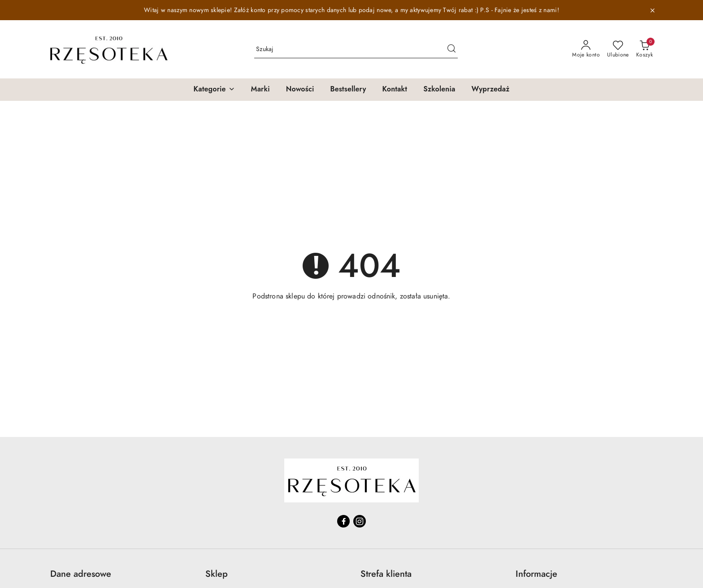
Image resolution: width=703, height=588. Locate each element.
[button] (214, 90)
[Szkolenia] (439, 90)
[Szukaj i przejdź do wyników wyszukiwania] (451, 49)
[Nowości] (300, 90)
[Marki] (260, 90)
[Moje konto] (586, 49)
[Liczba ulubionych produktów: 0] (618, 49)
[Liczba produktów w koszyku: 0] (644, 49)
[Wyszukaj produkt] (356, 49)
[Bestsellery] (348, 90)
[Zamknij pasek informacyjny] (652, 10)
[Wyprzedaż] (490, 90)
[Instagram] (360, 521)
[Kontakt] (395, 90)
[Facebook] (343, 521)
